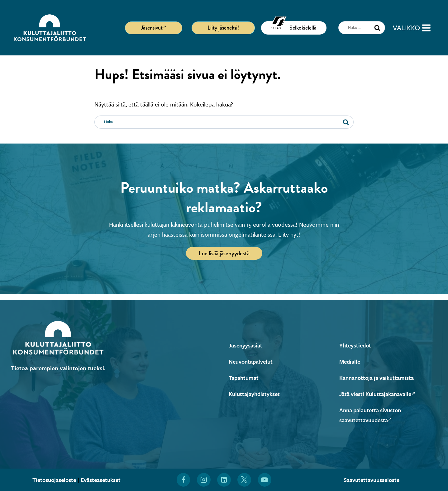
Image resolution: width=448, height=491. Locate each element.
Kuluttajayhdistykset (256, 394)
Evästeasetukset (102, 480)
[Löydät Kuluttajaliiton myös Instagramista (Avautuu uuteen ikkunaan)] (204, 480)
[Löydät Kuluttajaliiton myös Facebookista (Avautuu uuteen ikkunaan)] (183, 480)
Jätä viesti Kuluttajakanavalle (380, 394)
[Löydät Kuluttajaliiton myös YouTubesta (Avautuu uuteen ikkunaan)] (265, 480)
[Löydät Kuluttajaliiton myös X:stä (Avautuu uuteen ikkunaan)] (245, 480)
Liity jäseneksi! (223, 28)
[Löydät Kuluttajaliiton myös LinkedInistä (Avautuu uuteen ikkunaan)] (224, 480)
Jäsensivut (154, 27)
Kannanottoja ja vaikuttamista (379, 378)
